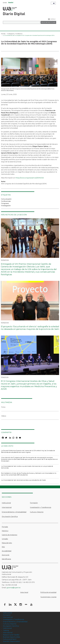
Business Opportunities (11, 637)
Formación (34, 503)
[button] (29, 73)
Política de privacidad (48, 592)
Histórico (5, 531)
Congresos (5, 203)
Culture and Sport (10, 639)
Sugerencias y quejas (48, 597)
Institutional (7, 628)
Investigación (6, 206)
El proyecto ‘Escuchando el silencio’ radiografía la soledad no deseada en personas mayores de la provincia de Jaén (30, 328)
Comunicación (6, 199)
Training (6, 630)
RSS (3, 547)
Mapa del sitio (7, 543)
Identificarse (6, 559)
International (8, 633)
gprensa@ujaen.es (13, 588)
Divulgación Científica (10, 517)
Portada (3, 34)
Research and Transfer (11, 635)
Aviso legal (24, 592)
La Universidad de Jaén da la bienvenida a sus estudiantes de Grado (24, 480)
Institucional (6, 503)
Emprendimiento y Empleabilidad (14, 512)
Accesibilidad (7, 551)
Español (11, 2)
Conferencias (6, 201)
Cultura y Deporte (37, 512)
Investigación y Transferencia (15, 34)
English (5, 2)
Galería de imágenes (9, 535)
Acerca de (6, 555)
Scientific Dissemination (11, 641)
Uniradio (5, 539)
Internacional (7, 507)
